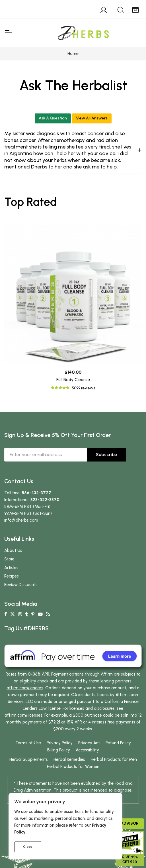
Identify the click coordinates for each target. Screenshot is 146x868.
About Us (13, 550)
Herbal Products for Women (73, 767)
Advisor (130, 823)
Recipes (12, 576)
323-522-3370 (45, 500)
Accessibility (87, 750)
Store (9, 559)
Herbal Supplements (29, 759)
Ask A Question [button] (53, 118)
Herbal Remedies (69, 759)
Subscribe (107, 455)
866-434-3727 (36, 493)
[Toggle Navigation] (8, 33)
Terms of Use (28, 743)
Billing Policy (59, 750)
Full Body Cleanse (73, 380)
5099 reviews (83, 388)
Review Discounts (21, 585)
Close (28, 847)
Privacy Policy (60, 743)
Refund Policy (118, 743)
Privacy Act (89, 743)
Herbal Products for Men (114, 759)
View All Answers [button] (92, 118)
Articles (11, 568)
